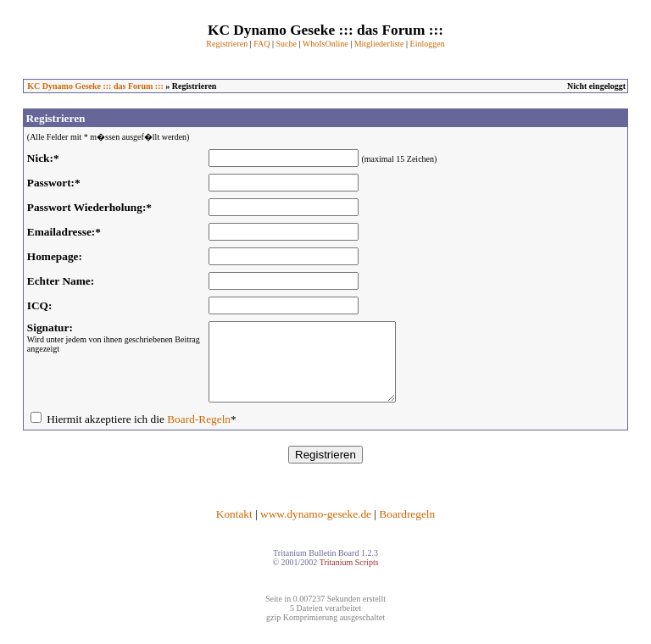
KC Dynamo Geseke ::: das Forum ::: (95, 86)
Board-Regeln (199, 434)
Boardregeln (407, 529)
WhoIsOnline (325, 44)
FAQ (262, 44)
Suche (286, 44)
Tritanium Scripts (349, 577)
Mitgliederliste (379, 44)
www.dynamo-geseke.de (316, 529)
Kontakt (234, 529)
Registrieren (227, 44)
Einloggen (428, 44)
